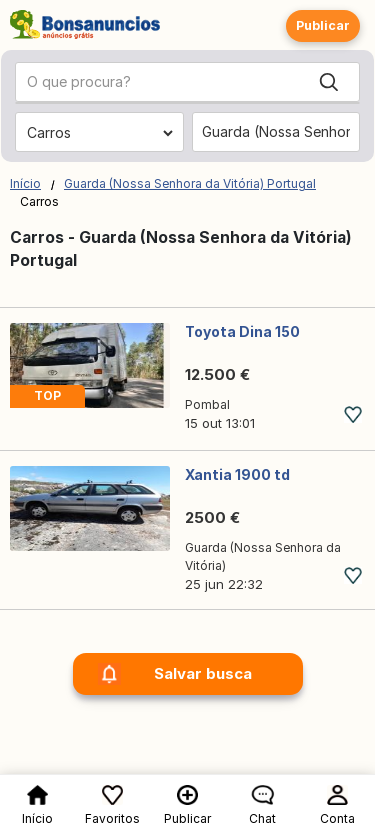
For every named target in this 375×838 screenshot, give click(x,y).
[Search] (329, 82)
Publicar (323, 25)
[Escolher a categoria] (99, 133)
